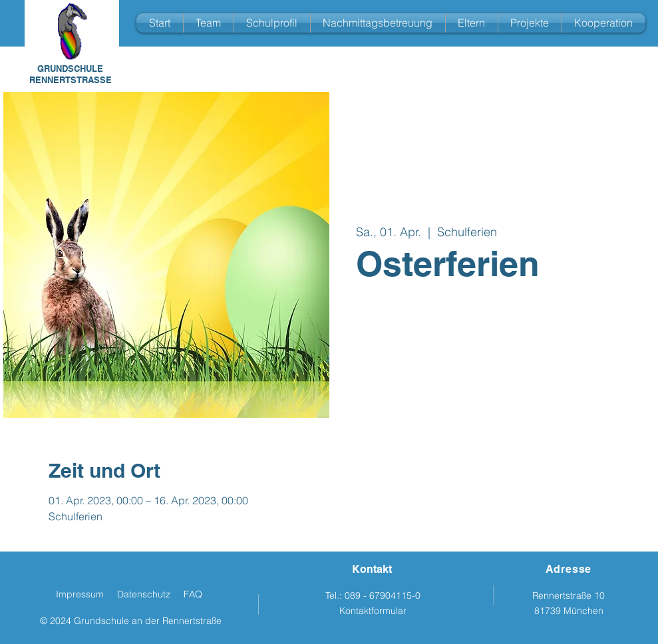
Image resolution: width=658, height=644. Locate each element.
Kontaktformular (373, 611)
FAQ (193, 594)
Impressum (80, 594)
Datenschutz (144, 594)
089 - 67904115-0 (383, 595)
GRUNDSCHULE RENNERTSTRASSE (71, 74)
